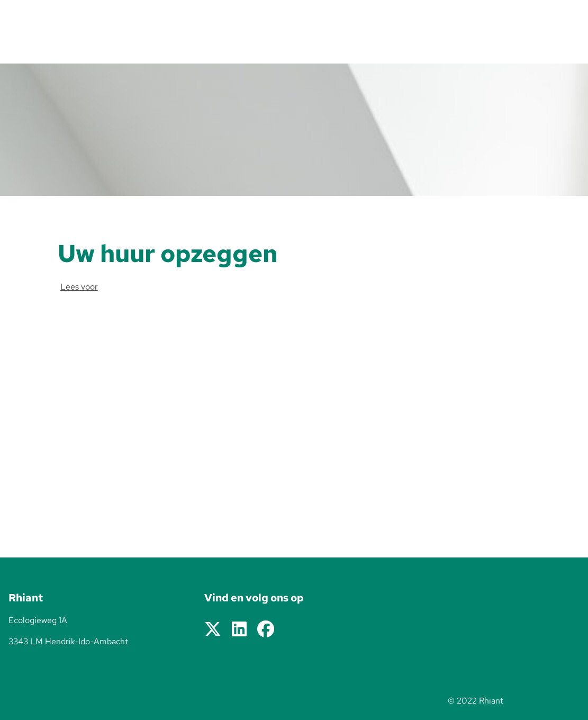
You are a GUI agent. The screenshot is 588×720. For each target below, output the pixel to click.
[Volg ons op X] (213, 630)
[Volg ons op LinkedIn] (239, 630)
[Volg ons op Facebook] (266, 630)
